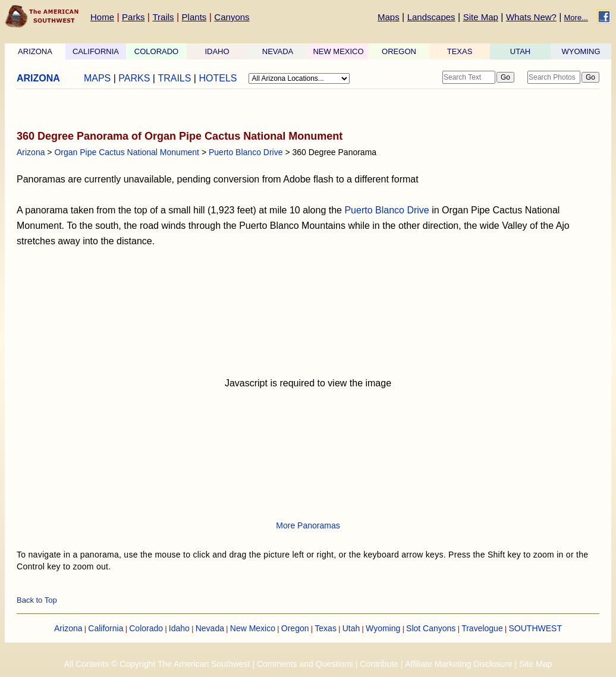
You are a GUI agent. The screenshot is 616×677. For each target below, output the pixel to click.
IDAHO (217, 51)
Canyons (232, 17)
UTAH (520, 51)
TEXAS (460, 51)
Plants (194, 17)
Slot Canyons (431, 628)
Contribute (379, 664)
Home (102, 17)
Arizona (31, 152)
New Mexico (253, 628)
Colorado (146, 628)
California (106, 628)
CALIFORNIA (96, 51)
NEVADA (278, 51)
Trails (163, 17)
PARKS (134, 78)
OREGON (399, 51)
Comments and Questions (305, 664)
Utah (351, 628)
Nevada (210, 628)
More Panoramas (308, 525)
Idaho (179, 628)
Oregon (295, 628)
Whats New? (531, 17)
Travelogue (482, 628)
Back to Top (37, 600)
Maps (389, 17)
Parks (133, 17)
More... (576, 18)
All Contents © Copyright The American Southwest (157, 664)
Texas (326, 628)
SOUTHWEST (535, 628)
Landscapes (431, 17)
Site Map (481, 17)
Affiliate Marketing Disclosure (458, 664)
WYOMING (581, 51)
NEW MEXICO (338, 51)
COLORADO (156, 51)
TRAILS (174, 78)
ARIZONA (35, 51)
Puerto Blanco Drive (246, 152)
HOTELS (218, 78)
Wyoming (383, 628)
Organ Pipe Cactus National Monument (127, 152)
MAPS (97, 78)
